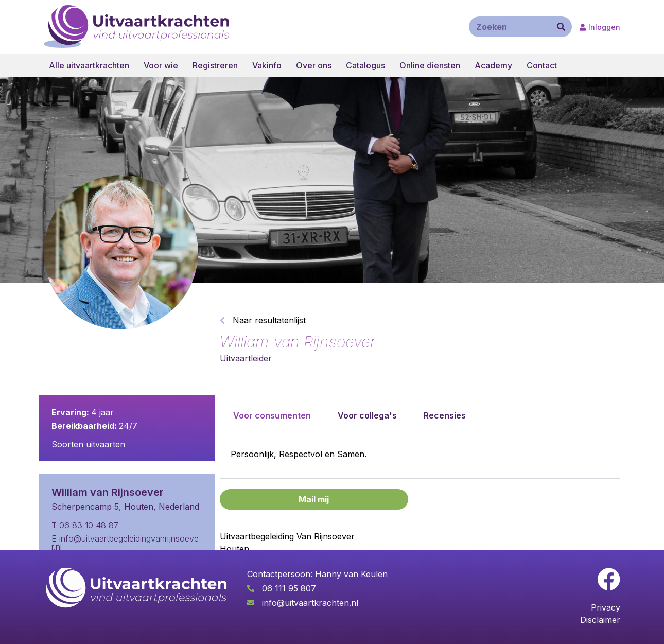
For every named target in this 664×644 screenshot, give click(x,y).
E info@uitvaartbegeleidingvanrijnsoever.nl (125, 543)
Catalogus (365, 65)
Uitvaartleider (246, 358)
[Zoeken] (561, 27)
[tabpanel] (420, 455)
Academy (493, 65)
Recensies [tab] (445, 415)
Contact (542, 65)
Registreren (215, 65)
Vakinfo (267, 65)
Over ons (314, 65)
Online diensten (430, 65)
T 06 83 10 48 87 (85, 525)
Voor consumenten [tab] (272, 415)
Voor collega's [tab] (367, 415)
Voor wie (161, 65)
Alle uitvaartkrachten (89, 65)
